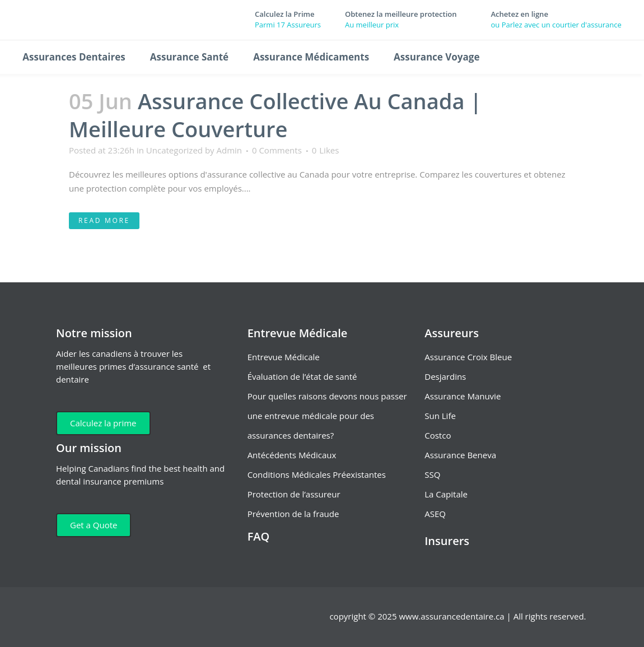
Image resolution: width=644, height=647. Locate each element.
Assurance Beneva (460, 455)
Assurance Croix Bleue (468, 357)
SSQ (432, 474)
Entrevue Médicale (284, 357)
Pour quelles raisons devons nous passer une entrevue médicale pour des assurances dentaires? (327, 416)
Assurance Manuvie (463, 396)
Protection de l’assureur (294, 494)
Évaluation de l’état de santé (302, 376)
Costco (438, 435)
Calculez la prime (103, 423)
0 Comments (277, 150)
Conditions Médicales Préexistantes (317, 474)
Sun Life (440, 416)
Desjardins (445, 376)
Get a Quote (94, 525)
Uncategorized (174, 150)
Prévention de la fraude (293, 514)
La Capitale (446, 494)
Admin (230, 150)
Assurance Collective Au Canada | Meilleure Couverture (275, 115)
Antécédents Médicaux (292, 455)
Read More (104, 220)
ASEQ (435, 514)
